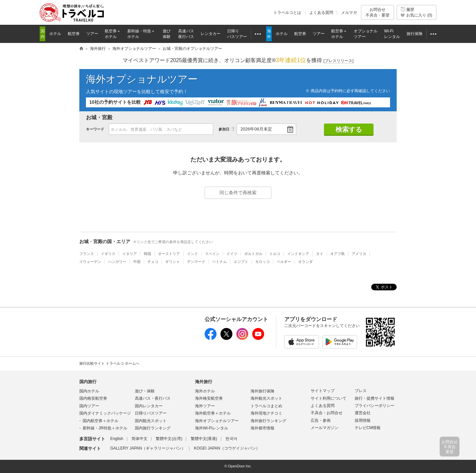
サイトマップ (323, 391)
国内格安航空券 (93, 398)
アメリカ (359, 254)
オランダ (305, 262)
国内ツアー (89, 406)
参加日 (224, 129)
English (117, 439)
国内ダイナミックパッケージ (105, 413)
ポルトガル (253, 254)
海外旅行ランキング (268, 421)
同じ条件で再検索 (238, 193)
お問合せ (377, 12)
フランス (87, 254)
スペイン (212, 254)
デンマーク (196, 262)
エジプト (241, 262)
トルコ (275, 254)
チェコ (153, 262)
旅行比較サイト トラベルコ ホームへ (109, 363)
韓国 (147, 254)
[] (339, 61)
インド (193, 254)
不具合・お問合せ (327, 413)
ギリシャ (173, 262)
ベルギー (284, 262)
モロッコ (262, 262)
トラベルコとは (287, 13)
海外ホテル (205, 391)
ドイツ (232, 254)
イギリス (108, 254)
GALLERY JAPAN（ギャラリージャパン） (148, 448)
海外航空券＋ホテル (213, 413)
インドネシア (298, 254)
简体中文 (139, 439)
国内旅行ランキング (153, 428)
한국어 (231, 439)
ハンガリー (117, 262)
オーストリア (169, 254)
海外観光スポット (266, 398)
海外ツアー (205, 406)
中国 (137, 262)
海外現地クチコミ (266, 413)
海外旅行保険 (262, 391)
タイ (320, 254)
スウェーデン (90, 262)
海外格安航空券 (209, 398)
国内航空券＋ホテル (100, 421)
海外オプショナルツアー (142, 79)
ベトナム (219, 262)
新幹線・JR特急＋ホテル (105, 428)
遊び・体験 (145, 391)
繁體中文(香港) (204, 439)
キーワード (95, 129)
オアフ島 (337, 254)
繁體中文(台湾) (169, 439)
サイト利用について (329, 398)
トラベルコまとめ (266, 406)
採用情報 (363, 420)
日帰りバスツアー (151, 413)
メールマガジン (325, 428)
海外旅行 (204, 382)
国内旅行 (88, 382)
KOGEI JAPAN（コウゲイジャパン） (227, 448)
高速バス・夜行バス (153, 398)
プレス (361, 391)
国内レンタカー (149, 406)
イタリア (130, 254)
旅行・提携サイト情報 (375, 398)
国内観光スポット (151, 421)
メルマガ (349, 13)
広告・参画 (321, 420)
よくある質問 (321, 13)
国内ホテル (89, 391)
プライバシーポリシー (375, 406)
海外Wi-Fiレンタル (212, 428)
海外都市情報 (262, 428)
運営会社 (363, 413)
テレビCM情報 (368, 428)
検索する (349, 129)
